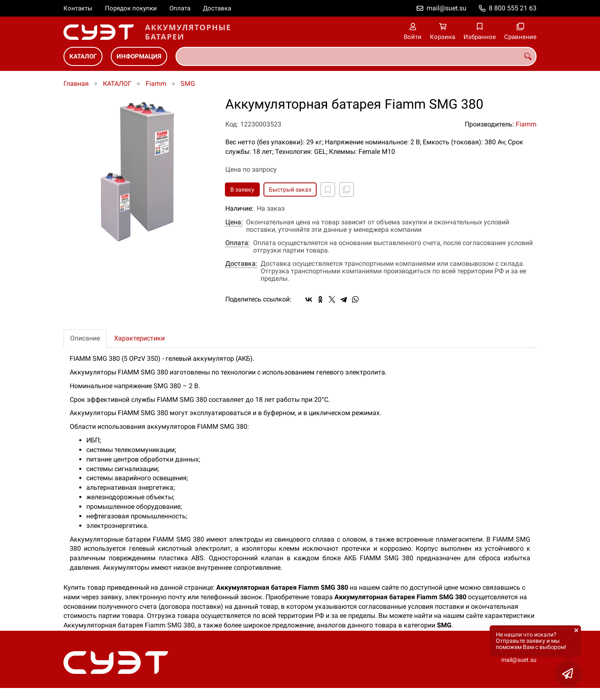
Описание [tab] (85, 338)
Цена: (234, 222)
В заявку (242, 190)
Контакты (78, 8)
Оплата (180, 8)
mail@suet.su (446, 8)
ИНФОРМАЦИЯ (139, 56)
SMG (188, 84)
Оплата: (238, 243)
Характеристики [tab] (139, 338)
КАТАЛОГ (83, 56)
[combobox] (356, 56)
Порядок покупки (131, 8)
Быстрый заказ (290, 190)
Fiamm (156, 84)
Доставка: (241, 264)
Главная (76, 84)
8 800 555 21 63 (513, 8)
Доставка (217, 8)
